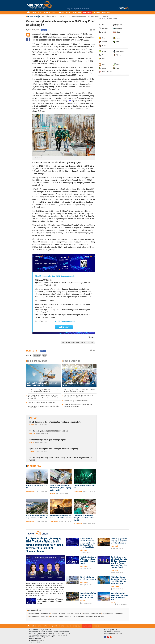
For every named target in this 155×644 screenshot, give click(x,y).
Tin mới (34, 418)
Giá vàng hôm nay (34, 614)
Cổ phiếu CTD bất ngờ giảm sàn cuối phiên (41, 402)
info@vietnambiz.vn (39, 640)
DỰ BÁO (40, 12)
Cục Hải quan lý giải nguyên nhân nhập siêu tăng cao (49, 431)
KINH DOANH (96, 12)
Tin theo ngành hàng (108, 19)
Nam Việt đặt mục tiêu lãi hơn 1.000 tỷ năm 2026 (79, 384)
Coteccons (37, 355)
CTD (44, 355)
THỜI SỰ (34, 12)
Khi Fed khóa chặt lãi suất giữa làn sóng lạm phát (48, 440)
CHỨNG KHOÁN (77, 12)
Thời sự (32, 425)
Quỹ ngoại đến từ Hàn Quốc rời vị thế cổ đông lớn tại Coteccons (42, 384)
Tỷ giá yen (62, 614)
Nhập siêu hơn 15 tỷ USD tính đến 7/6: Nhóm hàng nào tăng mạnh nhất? (119, 596)
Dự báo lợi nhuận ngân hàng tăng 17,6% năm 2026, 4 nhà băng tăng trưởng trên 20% (61, 488)
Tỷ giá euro (70, 614)
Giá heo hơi (78, 614)
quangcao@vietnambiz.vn (115, 633)
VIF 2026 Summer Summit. (65, 321)
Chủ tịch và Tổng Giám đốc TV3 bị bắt (76, 401)
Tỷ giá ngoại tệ (45, 614)
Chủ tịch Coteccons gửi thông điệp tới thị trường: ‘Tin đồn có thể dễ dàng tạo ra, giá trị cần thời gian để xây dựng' (44, 397)
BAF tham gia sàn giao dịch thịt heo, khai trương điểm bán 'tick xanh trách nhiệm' (79, 396)
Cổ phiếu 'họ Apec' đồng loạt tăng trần (84, 487)
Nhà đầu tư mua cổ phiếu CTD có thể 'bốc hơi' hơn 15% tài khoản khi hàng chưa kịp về (44, 391)
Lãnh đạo (62, 17)
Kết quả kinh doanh (49, 17)
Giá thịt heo (54, 617)
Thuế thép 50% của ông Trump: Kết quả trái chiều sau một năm (88, 595)
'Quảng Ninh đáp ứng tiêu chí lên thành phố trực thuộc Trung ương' (54, 449)
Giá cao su (68, 617)
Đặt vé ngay (64, 327)
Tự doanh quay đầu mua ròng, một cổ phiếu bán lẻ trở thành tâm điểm (61, 517)
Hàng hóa (32, 434)
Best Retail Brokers (78, 617)
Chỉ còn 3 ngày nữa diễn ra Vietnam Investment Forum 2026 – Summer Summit (50, 601)
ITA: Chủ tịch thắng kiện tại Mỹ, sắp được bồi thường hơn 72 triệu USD (78, 405)
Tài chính (53, 494)
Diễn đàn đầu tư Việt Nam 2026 (95, 617)
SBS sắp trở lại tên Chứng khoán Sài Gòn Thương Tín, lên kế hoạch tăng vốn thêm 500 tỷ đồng (61, 459)
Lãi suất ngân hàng (108, 614)
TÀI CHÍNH (61, 12)
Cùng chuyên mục (72, 361)
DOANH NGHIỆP (87, 12)
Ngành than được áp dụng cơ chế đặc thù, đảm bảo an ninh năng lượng (56, 422)
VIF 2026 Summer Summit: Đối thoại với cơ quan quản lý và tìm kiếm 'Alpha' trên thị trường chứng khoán (87, 543)
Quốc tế (32, 443)
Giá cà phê (86, 614)
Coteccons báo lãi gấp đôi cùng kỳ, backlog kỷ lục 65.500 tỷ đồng (44, 407)
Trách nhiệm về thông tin (36, 642)
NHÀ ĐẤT (68, 12)
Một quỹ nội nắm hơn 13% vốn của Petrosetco (88, 578)
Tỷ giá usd (54, 614)
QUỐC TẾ (54, 12)
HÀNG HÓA (47, 12)
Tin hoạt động (93, 17)
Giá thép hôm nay (34, 617)
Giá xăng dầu (119, 614)
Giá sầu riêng (45, 617)
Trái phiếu (104, 17)
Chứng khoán (78, 492)
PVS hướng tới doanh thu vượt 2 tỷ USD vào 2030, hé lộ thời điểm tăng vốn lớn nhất (79, 391)
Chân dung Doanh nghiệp (77, 17)
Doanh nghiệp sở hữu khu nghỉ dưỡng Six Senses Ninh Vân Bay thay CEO (84, 518)
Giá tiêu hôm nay (96, 614)
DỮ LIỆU (104, 12)
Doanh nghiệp (34, 16)
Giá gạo (61, 617)
